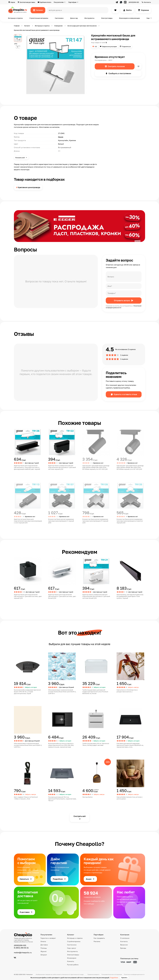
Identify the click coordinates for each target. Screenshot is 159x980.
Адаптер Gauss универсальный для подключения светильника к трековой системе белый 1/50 (96, 596)
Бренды (123, 948)
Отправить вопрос (122, 300)
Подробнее (114, 978)
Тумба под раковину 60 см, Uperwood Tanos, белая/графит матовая (96, 744)
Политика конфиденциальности (134, 974)
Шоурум (44, 955)
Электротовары (107, 18)
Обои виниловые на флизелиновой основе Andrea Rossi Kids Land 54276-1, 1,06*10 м (62, 692)
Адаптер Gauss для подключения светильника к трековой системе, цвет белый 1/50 (62, 596)
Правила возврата (93, 974)
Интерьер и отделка (15, 18)
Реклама (97, 941)
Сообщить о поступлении (120, 73)
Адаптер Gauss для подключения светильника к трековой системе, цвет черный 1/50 (28, 596)
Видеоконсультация (109, 46)
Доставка (44, 945)
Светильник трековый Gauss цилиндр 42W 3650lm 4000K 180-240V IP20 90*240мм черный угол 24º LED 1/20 (130, 467)
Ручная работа (73, 965)
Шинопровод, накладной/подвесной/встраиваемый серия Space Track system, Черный (130, 596)
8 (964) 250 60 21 (21, 948)
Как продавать (99, 938)
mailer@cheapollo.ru (23, 953)
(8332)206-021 (134, 2)
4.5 (96, 46)
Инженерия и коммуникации (129, 18)
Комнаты (71, 961)
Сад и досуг (72, 948)
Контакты (147, 2)
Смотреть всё (79, 816)
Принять (124, 978)
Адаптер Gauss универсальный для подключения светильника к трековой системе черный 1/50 (62, 467)
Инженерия (72, 958)
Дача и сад (74, 18)
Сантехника (59, 18)
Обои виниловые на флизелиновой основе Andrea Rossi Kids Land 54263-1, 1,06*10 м (28, 745)
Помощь (44, 948)
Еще (148, 18)
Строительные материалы (39, 18)
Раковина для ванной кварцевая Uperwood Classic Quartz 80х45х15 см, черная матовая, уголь (130, 745)
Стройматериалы (74, 941)
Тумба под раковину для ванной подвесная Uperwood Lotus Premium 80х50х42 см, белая (95, 692)
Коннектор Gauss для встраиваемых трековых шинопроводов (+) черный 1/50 (61, 521)
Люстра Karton (88, 797)
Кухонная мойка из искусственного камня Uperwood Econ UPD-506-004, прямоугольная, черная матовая (61, 745)
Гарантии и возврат (48, 938)
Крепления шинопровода (29, 187)
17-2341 (102, 43)
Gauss (61, 137)
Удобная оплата (45, 2)
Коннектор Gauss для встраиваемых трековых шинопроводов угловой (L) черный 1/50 (130, 521)
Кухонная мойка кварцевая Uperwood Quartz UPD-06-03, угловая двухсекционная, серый (27, 692)
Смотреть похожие (116, 66)
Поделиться (126, 46)
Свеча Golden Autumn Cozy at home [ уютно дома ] (130, 798)
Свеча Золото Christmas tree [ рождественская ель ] (127, 691)
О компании (125, 938)
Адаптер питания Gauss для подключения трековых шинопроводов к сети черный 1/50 (28, 521)
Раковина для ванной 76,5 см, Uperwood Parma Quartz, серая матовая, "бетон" (62, 799)
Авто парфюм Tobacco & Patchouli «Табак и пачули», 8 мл (26, 798)
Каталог (40, 10)
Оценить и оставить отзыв (125, 394)
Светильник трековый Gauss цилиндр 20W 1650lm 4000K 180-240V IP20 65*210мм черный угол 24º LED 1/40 (96, 467)
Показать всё (20, 158)
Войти (129, 10)
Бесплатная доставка (27, 2)
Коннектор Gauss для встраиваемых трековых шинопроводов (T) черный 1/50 (95, 521)
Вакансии (124, 945)
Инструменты (89, 18)
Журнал (44, 951)
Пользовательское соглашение (112, 974)
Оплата (43, 941)
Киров (13, 2)
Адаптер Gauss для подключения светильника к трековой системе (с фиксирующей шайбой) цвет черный (27, 467)
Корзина (145, 10)
